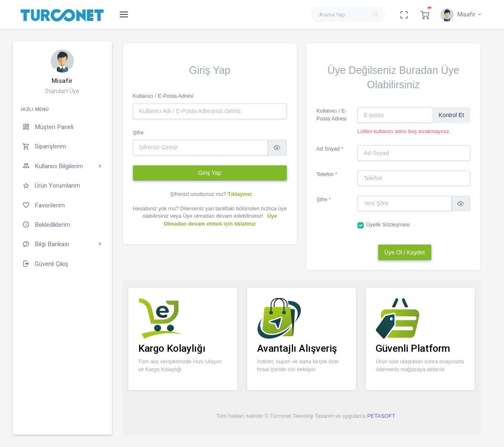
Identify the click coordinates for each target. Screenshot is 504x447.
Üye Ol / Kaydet (405, 252)
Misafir (62, 81)
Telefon (327, 174)
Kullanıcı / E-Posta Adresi (163, 96)
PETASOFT (381, 416)
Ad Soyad (330, 149)
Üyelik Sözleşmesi (388, 225)
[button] (425, 14)
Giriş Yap (210, 173)
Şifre (138, 133)
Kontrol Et (451, 115)
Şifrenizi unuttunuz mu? (211, 194)
